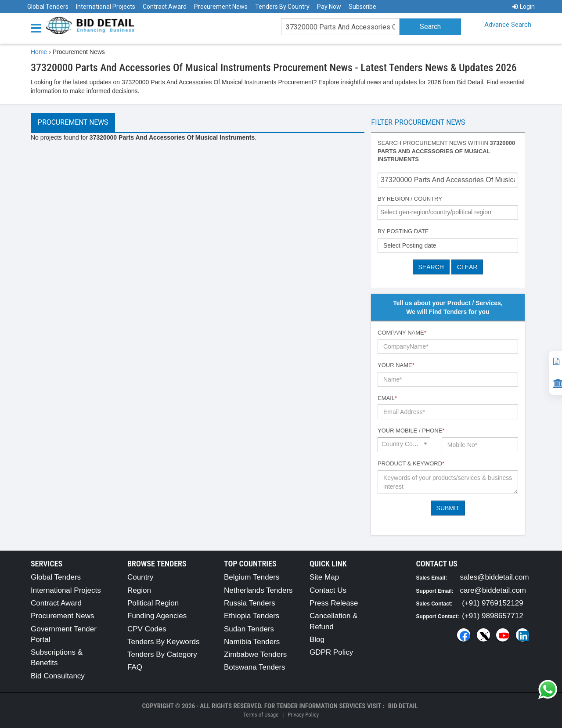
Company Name (402, 333)
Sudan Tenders (249, 629)
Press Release (334, 603)
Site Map (324, 577)
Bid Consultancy (58, 676)
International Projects (106, 7)
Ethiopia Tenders (252, 616)
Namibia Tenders (252, 642)
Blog (317, 640)
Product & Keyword (411, 463)
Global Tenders (48, 7)
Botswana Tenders (255, 667)
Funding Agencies (157, 616)
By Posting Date (403, 231)
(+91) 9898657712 (492, 616)
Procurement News (221, 7)
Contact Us (328, 590)
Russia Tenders (250, 603)
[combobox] (448, 213)
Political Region (153, 603)
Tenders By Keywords (163, 642)
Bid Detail (403, 706)
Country (140, 577)
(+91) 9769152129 (492, 603)
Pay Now (329, 7)
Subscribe (362, 7)
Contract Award (165, 7)
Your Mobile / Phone (411, 431)
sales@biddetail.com (495, 577)
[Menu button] (38, 27)
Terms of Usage (261, 715)
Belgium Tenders (252, 577)
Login (524, 7)
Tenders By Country (282, 7)
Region (139, 590)
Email (387, 398)
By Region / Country (410, 199)
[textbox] (450, 212)
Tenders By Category (162, 654)
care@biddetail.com (493, 590)
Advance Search (508, 25)
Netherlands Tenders (258, 590)
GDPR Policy (331, 652)
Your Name (396, 365)
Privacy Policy (303, 715)
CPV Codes (147, 629)
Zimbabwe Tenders (255, 654)
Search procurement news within (446, 151)
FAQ (135, 667)
